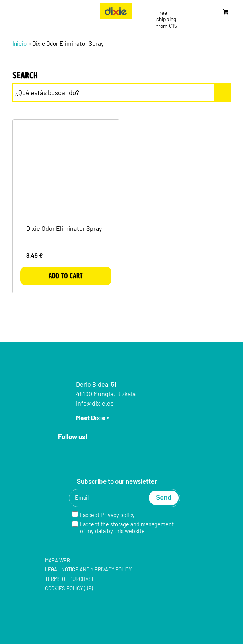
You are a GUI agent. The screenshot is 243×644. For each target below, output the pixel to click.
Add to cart (66, 276)
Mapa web (57, 560)
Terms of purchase (70, 579)
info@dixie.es (95, 403)
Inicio (19, 43)
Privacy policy (118, 515)
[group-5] (116, 11)
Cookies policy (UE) (69, 588)
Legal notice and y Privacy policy (88, 569)
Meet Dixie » (93, 417)
